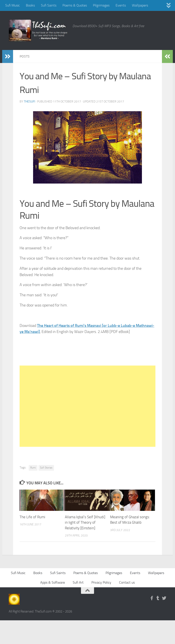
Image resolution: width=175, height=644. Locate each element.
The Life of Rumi (32, 517)
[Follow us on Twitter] (164, 598)
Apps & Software (53, 582)
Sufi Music (13, 5)
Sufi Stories (46, 468)
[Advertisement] (87, 406)
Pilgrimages (101, 5)
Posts (25, 56)
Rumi (33, 468)
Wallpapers (140, 5)
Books (30, 5)
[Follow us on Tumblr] (158, 598)
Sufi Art (78, 582)
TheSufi (29, 102)
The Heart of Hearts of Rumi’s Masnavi (69, 326)
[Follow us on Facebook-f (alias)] (152, 598)
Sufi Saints (49, 5)
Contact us (127, 582)
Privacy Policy (101, 582)
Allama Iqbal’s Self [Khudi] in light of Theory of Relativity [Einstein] (85, 522)
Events (121, 5)
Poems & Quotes (75, 5)
